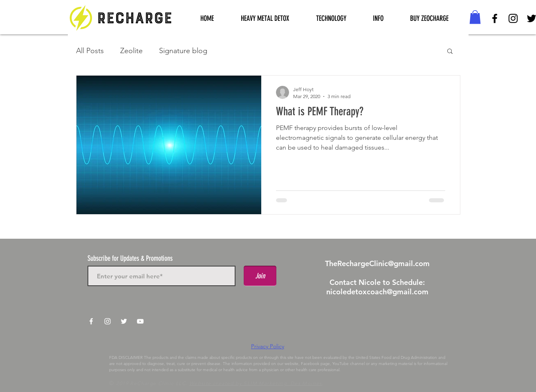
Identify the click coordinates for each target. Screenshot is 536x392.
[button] (331, 19)
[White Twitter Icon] (124, 321)
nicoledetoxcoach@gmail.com (377, 292)
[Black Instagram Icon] (513, 18)
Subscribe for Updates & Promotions (130, 258)
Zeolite (131, 51)
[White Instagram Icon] (108, 321)
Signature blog (183, 51)
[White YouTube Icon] (140, 321)
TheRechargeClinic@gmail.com (377, 263)
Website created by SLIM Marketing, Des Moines (256, 383)
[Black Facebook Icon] (495, 18)
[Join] (260, 276)
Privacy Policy (268, 346)
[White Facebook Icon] (91, 321)
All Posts (90, 51)
